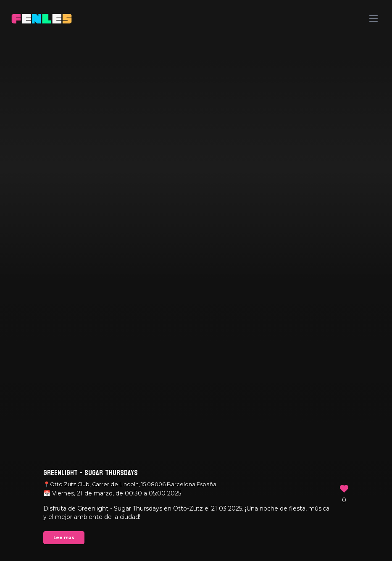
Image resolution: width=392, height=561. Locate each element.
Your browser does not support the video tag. (196, 280)
